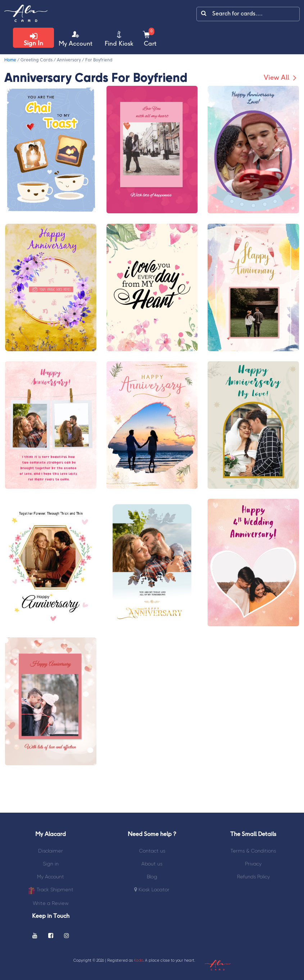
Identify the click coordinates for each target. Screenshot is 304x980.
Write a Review (51, 903)
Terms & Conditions (253, 851)
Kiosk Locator (152, 890)
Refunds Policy (253, 877)
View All (281, 78)
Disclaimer (51, 851)
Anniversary (69, 60)
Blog (152, 877)
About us (152, 864)
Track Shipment (51, 890)
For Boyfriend (99, 60)
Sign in (51, 864)
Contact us (152, 851)
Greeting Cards (37, 60)
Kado (139, 960)
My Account (51, 877)
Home (10, 60)
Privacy (253, 864)
